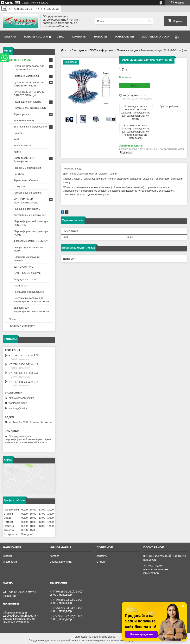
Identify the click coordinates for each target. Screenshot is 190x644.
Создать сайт (29, 3)
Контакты (79, 37)
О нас (61, 37)
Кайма (17, 152)
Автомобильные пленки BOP (30, 215)
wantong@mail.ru (18, 403)
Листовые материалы (26, 76)
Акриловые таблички (26, 180)
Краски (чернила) (24, 120)
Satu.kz (111, 637)
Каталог (54, 556)
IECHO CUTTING (24, 267)
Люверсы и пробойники (27, 168)
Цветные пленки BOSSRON (30, 108)
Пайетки (18, 133)
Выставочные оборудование (30, 127)
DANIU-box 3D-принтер (27, 273)
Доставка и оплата (155, 37)
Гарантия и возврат (22, 326)
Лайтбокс (19, 174)
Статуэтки (19, 186)
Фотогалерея (124, 37)
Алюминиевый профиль (28, 193)
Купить (135, 86)
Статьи (101, 562)
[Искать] (150, 21)
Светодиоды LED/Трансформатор (93, 50)
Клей (16, 139)
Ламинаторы (21, 286)
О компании (10, 562)
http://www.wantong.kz (21, 398)
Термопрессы (22, 114)
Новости (101, 37)
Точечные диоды (127, 50)
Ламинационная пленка (27, 102)
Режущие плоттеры (25, 279)
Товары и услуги (36, 37)
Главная (10, 37)
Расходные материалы (27, 209)
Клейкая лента (22, 145)
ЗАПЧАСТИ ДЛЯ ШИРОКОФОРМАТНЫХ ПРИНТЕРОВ (157, 569)
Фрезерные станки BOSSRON (31, 241)
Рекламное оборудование (29, 292)
